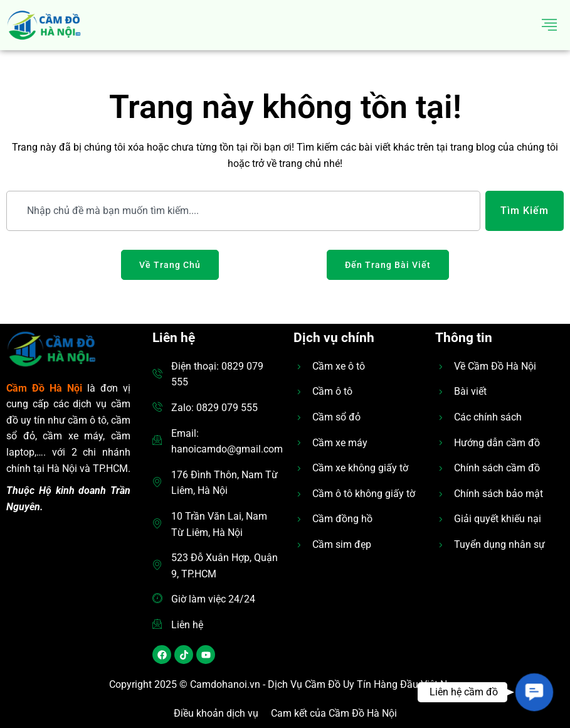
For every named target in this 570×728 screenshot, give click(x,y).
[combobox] (243, 211)
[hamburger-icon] (550, 25)
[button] (534, 692)
